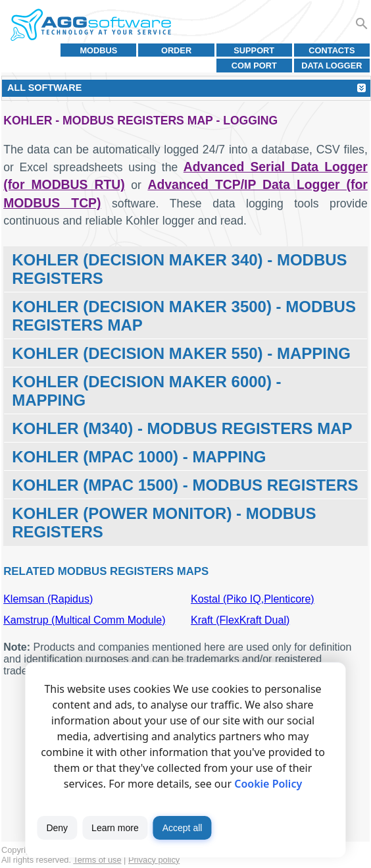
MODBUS (98, 50)
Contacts (332, 50)
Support (254, 50)
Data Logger (332, 66)
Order (176, 50)
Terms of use (97, 860)
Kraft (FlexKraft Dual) (240, 620)
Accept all (183, 828)
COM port (254, 66)
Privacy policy (154, 860)
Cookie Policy (268, 784)
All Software (44, 88)
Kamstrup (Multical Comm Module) (84, 620)
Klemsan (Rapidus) (48, 599)
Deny (57, 828)
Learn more (115, 828)
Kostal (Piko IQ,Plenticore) (253, 599)
